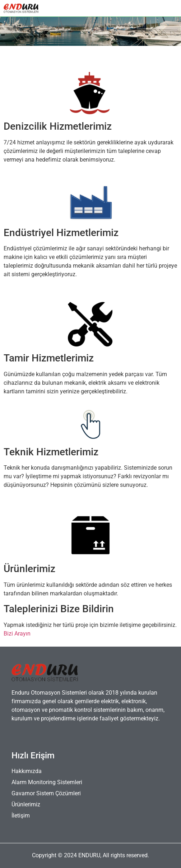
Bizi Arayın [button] (17, 634)
